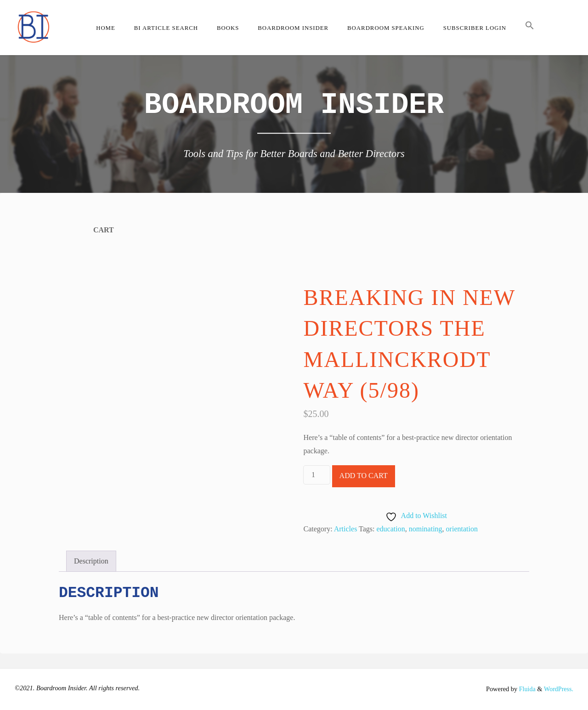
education (391, 529)
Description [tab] (91, 561)
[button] (529, 28)
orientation (462, 529)
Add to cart (364, 476)
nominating (426, 529)
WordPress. (558, 689)
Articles (346, 529)
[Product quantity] (317, 475)
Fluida (526, 689)
